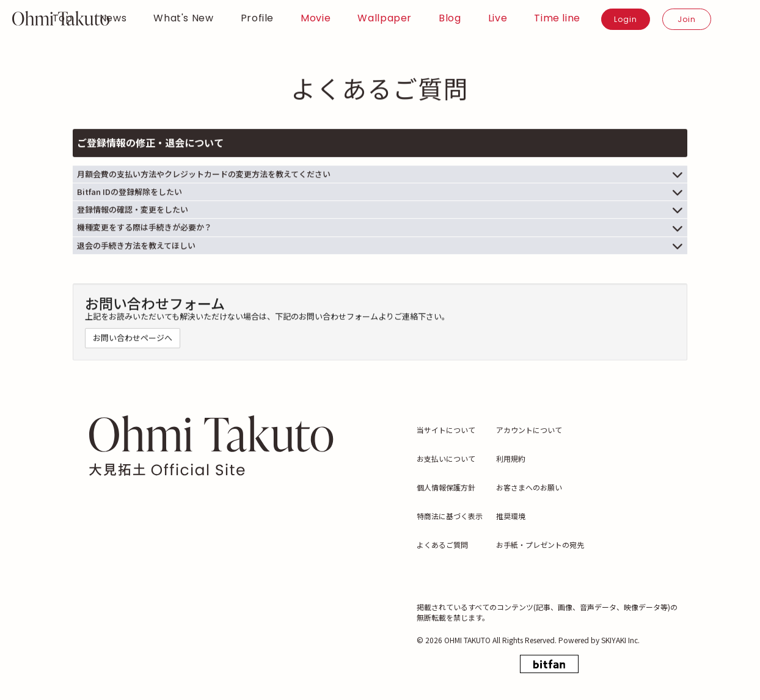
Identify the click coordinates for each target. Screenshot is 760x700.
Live (498, 18)
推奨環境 (511, 516)
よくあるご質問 (442, 545)
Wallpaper (385, 18)
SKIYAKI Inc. (620, 640)
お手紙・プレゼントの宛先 (540, 545)
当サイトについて (446, 430)
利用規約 (511, 458)
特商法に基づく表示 (450, 516)
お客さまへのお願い (529, 487)
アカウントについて (529, 430)
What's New (183, 18)
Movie (316, 18)
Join (687, 19)
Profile (257, 18)
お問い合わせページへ (133, 339)
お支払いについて (446, 458)
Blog (450, 18)
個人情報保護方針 (446, 487)
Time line (557, 18)
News (113, 18)
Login (626, 19)
